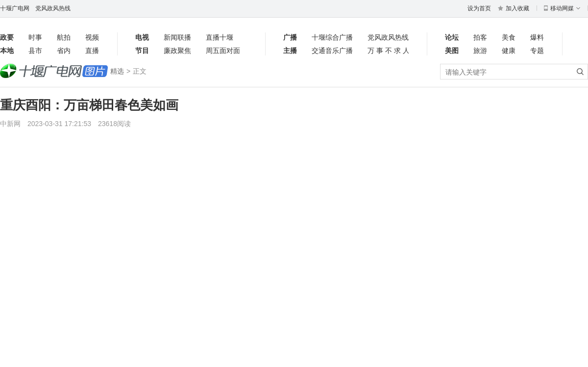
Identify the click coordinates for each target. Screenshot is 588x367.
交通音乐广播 (332, 51)
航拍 (64, 37)
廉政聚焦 (177, 51)
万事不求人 (388, 51)
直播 (92, 51)
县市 (35, 51)
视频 (92, 37)
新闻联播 (177, 37)
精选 (117, 71)
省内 (64, 51)
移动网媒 (562, 8)
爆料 (537, 37)
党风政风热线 (53, 8)
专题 (537, 51)
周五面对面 (223, 51)
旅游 (480, 51)
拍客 (480, 37)
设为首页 (479, 8)
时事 (35, 37)
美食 (509, 37)
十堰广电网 (15, 8)
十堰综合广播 (332, 37)
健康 (509, 51)
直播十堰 (220, 37)
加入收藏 (514, 8)
